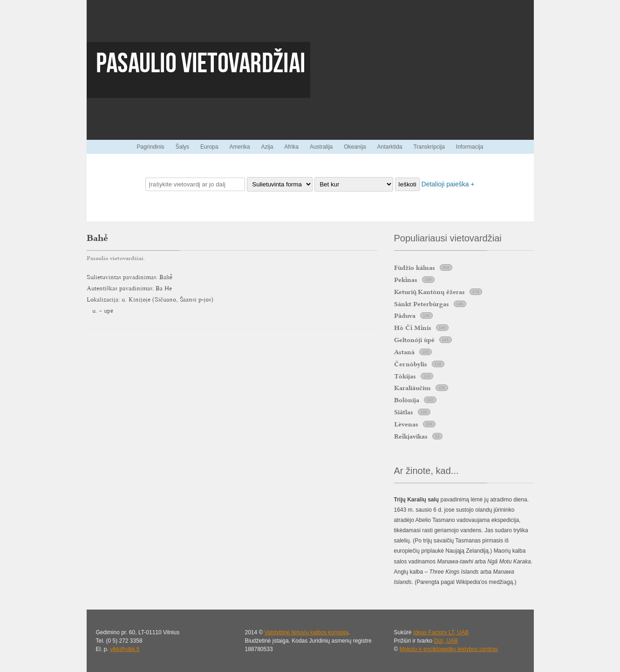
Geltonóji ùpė (414, 340)
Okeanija (355, 147)
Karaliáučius (412, 388)
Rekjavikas (411, 436)
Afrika (291, 147)
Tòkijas (405, 376)
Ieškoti (407, 184)
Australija (321, 147)
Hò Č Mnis (413, 328)
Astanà (404, 352)
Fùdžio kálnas (415, 267)
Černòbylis (411, 364)
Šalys (182, 147)
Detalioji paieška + (448, 184)
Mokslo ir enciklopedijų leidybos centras (449, 649)
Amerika (240, 147)
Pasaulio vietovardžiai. (116, 258)
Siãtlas (404, 412)
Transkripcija (429, 147)
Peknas (406, 280)
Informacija (470, 147)
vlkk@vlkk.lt (125, 649)
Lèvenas (406, 424)
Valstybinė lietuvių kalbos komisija (307, 632)
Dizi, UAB (446, 641)
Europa (209, 147)
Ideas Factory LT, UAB (441, 632)
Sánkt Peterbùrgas (422, 304)
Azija (267, 147)
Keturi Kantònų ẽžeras (429, 292)
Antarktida (389, 147)
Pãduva (405, 315)
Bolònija (407, 400)
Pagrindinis (150, 147)
